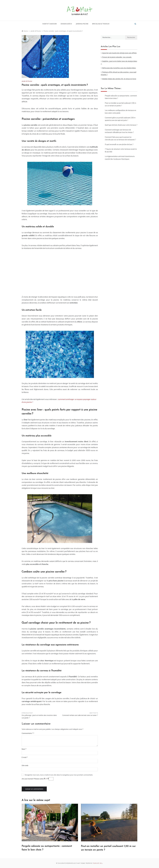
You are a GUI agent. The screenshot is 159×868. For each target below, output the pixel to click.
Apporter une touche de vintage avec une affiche (119, 53)
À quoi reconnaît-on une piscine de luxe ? (119, 144)
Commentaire (27, 733)
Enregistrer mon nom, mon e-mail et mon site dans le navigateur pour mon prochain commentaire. (59, 775)
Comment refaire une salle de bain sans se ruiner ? (80, 715)
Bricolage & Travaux (101, 24)
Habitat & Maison (50, 24)
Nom (24, 749)
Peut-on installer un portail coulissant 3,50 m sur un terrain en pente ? (120, 104)
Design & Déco (66, 24)
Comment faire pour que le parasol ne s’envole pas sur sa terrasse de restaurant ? (120, 138)
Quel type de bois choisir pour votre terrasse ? (121, 125)
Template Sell (98, 863)
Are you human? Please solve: (38, 779)
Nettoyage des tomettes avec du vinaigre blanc (119, 68)
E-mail (25, 757)
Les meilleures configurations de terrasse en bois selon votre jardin (120, 112)
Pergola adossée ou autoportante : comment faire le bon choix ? (121, 97)
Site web (25, 765)
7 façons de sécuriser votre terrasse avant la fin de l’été (121, 150)
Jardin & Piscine (82, 24)
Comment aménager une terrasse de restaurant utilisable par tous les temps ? (119, 131)
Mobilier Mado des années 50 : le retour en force (119, 79)
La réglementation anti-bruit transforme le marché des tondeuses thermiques (120, 158)
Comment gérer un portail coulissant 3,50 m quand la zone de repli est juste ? (120, 119)
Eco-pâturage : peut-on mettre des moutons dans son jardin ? (39, 717)
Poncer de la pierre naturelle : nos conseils (117, 57)
